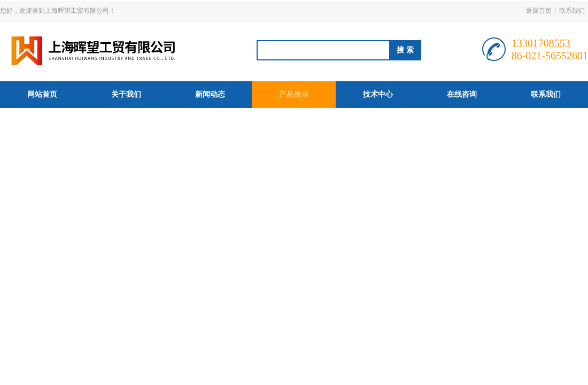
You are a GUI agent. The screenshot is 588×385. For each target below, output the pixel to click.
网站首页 (42, 94)
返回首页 (539, 11)
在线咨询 (462, 94)
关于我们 (126, 94)
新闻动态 (210, 94)
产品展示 (294, 94)
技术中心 (378, 94)
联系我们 (572, 11)
